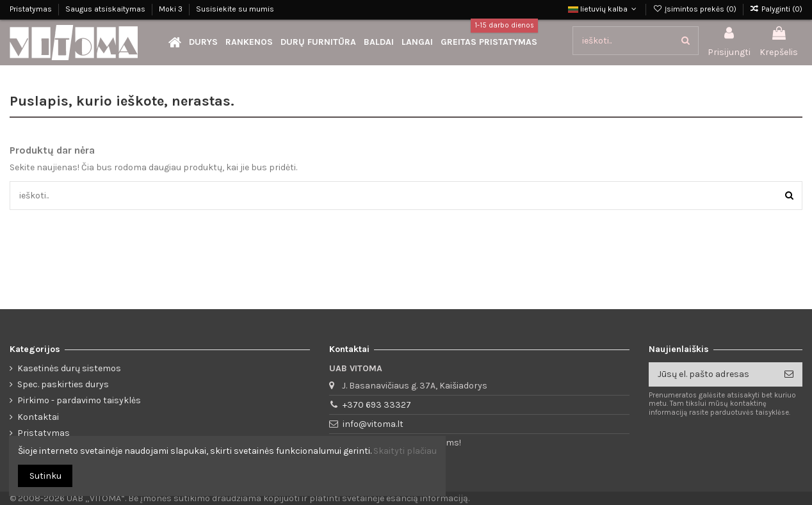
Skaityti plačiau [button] (405, 451)
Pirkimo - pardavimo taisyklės (79, 400)
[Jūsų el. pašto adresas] (712, 374)
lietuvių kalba (604, 9)
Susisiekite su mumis (235, 9)
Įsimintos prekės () (695, 9)
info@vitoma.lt (373, 424)
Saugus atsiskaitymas (106, 9)
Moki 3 (172, 9)
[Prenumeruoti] (789, 374)
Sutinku (45, 476)
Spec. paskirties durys (63, 384)
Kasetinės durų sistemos (69, 368)
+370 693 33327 (377, 405)
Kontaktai (38, 417)
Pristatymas (32, 9)
